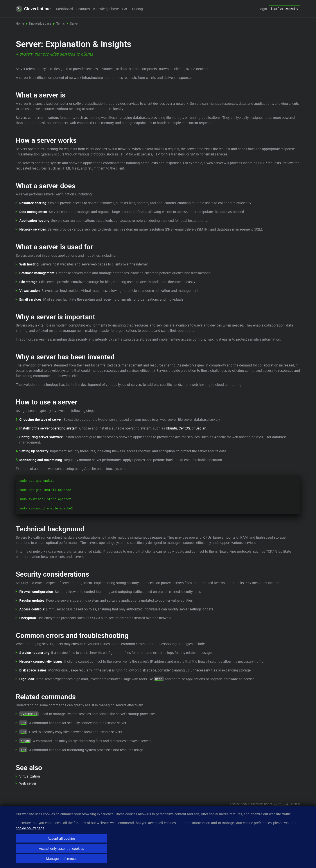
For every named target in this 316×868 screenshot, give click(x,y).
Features (83, 9)
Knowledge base (106, 9)
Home (20, 23)
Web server (28, 783)
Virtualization (30, 776)
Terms (61, 23)
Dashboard (64, 9)
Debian (201, 428)
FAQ (125, 9)
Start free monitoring (285, 9)
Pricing (137, 9)
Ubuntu (171, 428)
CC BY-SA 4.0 (282, 804)
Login (263, 9)
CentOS (184, 428)
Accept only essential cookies (61, 848)
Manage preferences (62, 859)
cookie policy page (30, 828)
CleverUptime (33, 9)
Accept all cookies (62, 838)
